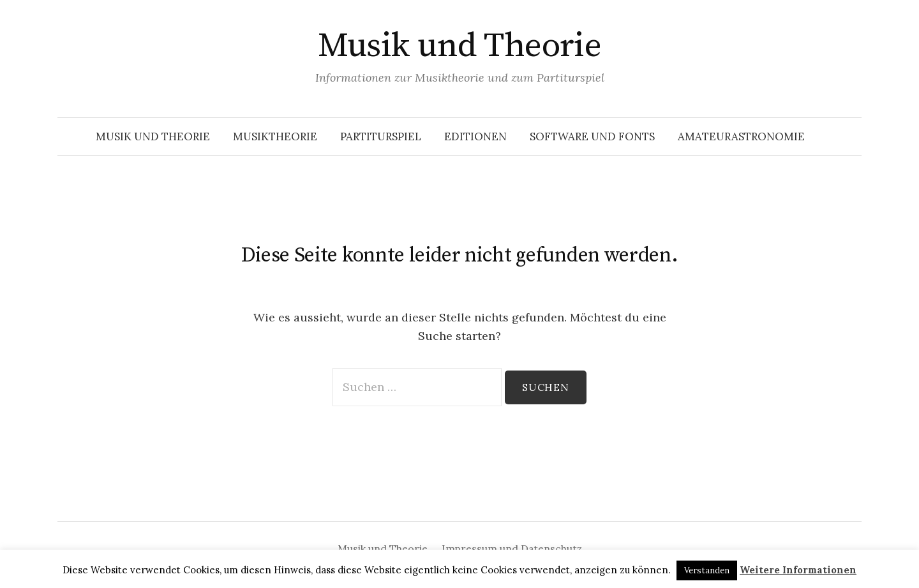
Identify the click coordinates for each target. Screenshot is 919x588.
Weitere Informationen (798, 570)
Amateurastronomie (741, 136)
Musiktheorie (275, 136)
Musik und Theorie (460, 46)
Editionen (475, 136)
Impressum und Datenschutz (512, 548)
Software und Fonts (592, 136)
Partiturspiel (381, 136)
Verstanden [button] (707, 570)
